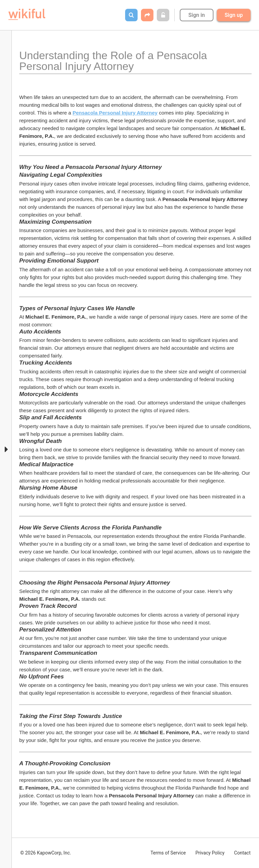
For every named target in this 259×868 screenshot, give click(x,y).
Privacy (210, 853)
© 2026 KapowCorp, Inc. (46, 853)
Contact (242, 853)
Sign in (196, 15)
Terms (168, 853)
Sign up (234, 15)
